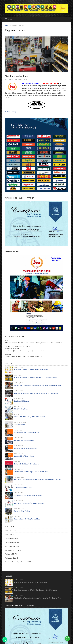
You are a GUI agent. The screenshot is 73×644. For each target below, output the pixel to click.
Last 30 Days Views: (11, 550)
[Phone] (5, 640)
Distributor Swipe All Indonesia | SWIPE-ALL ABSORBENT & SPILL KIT (38, 480)
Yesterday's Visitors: (11, 542)
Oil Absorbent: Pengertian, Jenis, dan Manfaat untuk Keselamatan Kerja (38, 385)
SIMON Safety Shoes (21, 409)
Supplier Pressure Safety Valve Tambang (28, 495)
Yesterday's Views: (11, 538)
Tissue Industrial (20, 425)
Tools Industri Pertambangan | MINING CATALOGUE (31, 472)
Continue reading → (11, 112)
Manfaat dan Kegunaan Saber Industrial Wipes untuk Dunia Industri (36, 393)
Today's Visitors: (10, 534)
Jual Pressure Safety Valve (23, 488)
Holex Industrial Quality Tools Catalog (27, 464)
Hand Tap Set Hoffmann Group (24, 440)
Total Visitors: (9, 558)
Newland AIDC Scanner (22, 401)
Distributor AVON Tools (16, 76)
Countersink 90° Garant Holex (24, 456)
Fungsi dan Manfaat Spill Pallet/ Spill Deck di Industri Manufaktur (36, 378)
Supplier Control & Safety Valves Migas (27, 519)
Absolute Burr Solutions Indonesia (26, 448)
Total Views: (9, 554)
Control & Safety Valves (22, 511)
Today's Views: (9, 530)
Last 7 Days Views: (10, 546)
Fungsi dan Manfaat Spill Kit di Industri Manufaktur (31, 370)
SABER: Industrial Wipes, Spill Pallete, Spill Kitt (30, 417)
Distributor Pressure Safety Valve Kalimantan (29, 503)
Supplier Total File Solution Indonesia (27, 433)
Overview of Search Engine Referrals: (16, 562)
